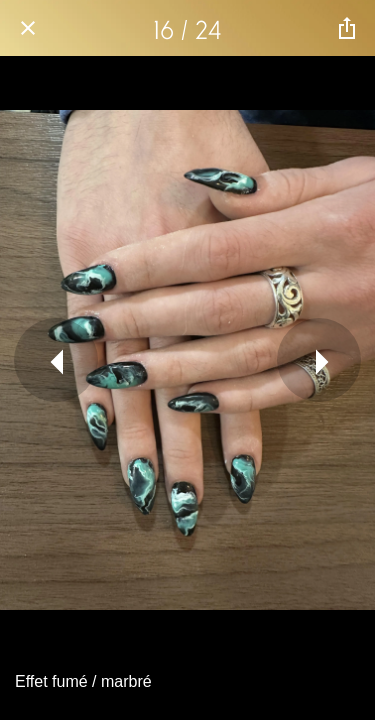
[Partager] (347, 28)
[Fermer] (28, 28)
